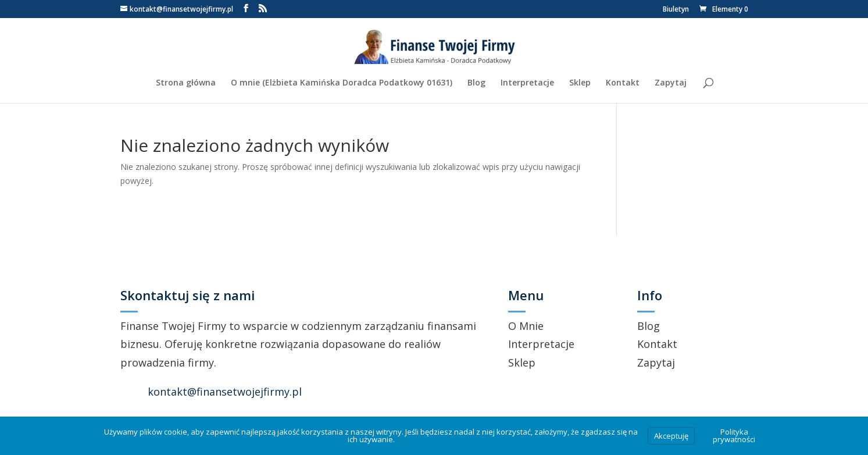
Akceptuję (671, 436)
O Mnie (526, 326)
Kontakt (623, 83)
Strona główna (186, 83)
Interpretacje (527, 83)
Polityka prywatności (734, 436)
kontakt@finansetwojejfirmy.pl (225, 392)
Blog (476, 83)
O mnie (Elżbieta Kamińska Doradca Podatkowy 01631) (342, 83)
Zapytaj (671, 83)
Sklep (580, 83)
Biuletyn (676, 10)
